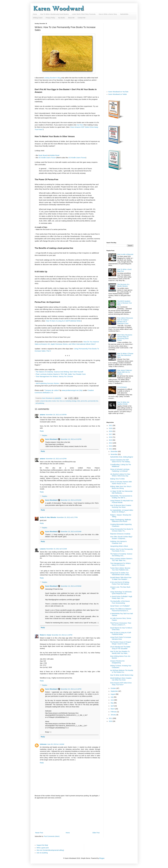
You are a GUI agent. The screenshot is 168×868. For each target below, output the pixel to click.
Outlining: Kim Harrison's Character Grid (118, 542)
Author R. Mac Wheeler (48, 517)
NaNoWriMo (124, 14)
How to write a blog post (125, 254)
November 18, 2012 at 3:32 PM (71, 439)
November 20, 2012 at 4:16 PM (71, 689)
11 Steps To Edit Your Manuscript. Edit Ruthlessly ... (121, 492)
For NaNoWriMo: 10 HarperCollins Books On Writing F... (122, 511)
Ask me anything (42, 853)
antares (43, 415)
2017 (111, 434)
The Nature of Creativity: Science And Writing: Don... (121, 555)
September (115, 691)
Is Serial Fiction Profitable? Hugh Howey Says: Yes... (121, 597)
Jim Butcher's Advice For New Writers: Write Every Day (120, 475)
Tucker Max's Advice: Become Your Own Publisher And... (120, 569)
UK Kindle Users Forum (47, 158)
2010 (111, 721)
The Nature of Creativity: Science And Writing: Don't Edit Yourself (59, 372)
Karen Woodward (47, 398)
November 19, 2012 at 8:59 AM (71, 586)
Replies (45, 435)
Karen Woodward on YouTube (118, 92)
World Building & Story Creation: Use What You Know (121, 679)
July (112, 697)
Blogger (102, 858)
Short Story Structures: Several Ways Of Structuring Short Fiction (125, 338)
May (112, 703)
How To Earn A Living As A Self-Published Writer (64, 321)
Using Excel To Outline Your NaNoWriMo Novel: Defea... (120, 574)
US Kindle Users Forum (77, 158)
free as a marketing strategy (68, 401)
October (114, 688)
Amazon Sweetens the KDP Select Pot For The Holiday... (121, 461)
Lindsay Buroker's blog (52, 78)
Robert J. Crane (45, 635)
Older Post (96, 833)
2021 (111, 425)
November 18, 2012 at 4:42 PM (56, 459)
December (114, 451)
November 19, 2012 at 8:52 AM (71, 500)
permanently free (93, 401)
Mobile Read (55, 155)
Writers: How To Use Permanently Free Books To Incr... (121, 550)
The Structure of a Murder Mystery (123, 285)
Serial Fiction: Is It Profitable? (120, 606)
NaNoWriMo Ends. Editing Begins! (122, 457)
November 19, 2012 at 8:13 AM (57, 549)
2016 (111, 437)
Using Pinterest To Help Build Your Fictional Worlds (122, 502)
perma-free (84, 401)
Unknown (43, 744)
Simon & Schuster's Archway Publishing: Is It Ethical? (120, 470)
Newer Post (39, 833)
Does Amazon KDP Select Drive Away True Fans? (121, 684)
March (113, 709)
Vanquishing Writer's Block (119, 546)
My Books (61, 18)
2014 (111, 443)
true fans (80, 125)
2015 (111, 440)
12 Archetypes (122, 387)
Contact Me (82, 18)
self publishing (40, 403)
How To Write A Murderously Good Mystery (54, 14)
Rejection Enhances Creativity (120, 534)
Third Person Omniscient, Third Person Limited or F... (121, 624)
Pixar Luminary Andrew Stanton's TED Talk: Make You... (121, 560)
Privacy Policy (50, 18)
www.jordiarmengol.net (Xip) (72, 390)
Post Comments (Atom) (52, 836)
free (58, 401)
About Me (71, 18)
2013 (111, 446)
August (113, 694)
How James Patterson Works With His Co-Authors (125, 372)
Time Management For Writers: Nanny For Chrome (54, 376)
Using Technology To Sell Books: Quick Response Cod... (121, 593)
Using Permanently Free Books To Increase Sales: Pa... (122, 530)
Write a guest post (43, 848)
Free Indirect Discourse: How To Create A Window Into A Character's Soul (125, 321)
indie (79, 401)
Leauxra (43, 549)
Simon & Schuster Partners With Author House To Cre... (121, 483)
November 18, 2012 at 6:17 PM (67, 517)
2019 (111, 431)
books (54, 401)
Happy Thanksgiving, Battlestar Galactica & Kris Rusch (121, 521)
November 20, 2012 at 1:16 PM (62, 635)
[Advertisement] (67, 815)
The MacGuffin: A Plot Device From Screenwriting (120, 602)
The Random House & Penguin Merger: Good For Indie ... (121, 643)
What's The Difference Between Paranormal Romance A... (121, 610)
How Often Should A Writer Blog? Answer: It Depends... (121, 538)
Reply (42, 431)
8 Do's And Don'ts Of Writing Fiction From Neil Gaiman (120, 583)
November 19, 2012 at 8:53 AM (71, 532)
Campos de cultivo (52, 390)
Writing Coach (38, 18)
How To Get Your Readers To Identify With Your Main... (120, 652)
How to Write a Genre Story (108, 14)
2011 (111, 718)
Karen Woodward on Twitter (118, 94)
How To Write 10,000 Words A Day (122, 675)
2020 (111, 428)
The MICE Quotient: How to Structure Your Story (125, 303)
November (114, 454)
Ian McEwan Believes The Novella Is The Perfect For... (122, 671)
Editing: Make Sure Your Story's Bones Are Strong (121, 487)
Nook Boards (43, 155)
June (112, 700)
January (114, 715)
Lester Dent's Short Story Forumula (84, 14)
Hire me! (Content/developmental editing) (50, 850)
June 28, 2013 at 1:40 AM (56, 744)
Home (35, 14)
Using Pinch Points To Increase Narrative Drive (121, 638)
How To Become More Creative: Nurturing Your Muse (121, 506)
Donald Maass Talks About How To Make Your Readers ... (121, 578)
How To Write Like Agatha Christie (123, 403)
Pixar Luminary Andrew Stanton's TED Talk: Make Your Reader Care (61, 374)
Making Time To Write (117, 479)
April (112, 706)
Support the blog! (42, 845)
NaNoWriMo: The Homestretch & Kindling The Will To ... (121, 497)
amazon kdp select (46, 401)
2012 (111, 449)
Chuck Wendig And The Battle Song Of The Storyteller (120, 648)
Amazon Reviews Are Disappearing (117, 662)
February (114, 712)
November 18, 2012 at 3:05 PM (56, 415)
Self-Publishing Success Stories (47, 383)
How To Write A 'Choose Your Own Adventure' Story (125, 355)
